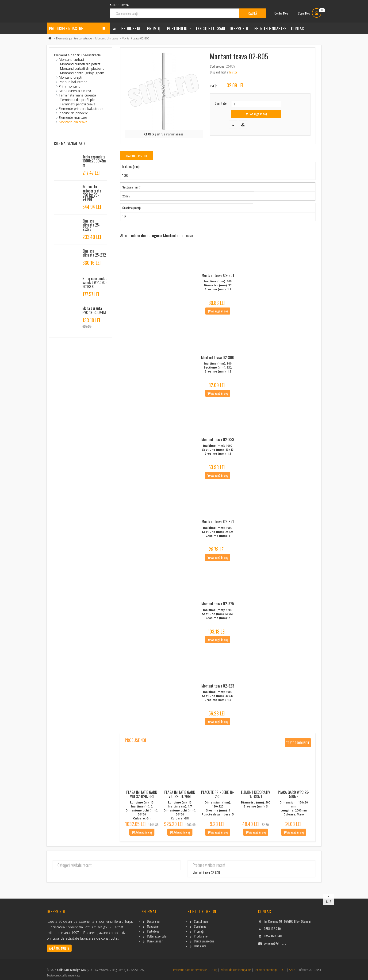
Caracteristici (137, 156)
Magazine (153, 955)
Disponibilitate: (219, 72)
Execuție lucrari (211, 28)
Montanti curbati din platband (82, 68)
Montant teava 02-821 (218, 541)
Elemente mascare (73, 117)
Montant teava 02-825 (218, 628)
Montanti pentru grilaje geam (82, 73)
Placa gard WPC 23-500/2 (294, 824)
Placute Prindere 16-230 (218, 824)
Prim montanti (70, 86)
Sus (329, 931)
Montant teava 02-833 (218, 454)
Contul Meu (281, 13)
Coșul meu (200, 955)
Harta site (200, 975)
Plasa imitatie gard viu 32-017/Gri (180, 824)
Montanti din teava (107, 38)
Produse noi (132, 28)
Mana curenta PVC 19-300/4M (94, 310)
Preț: (213, 86)
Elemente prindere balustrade (81, 109)
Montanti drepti (70, 77)
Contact (299, 28)
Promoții (155, 28)
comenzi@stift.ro (275, 972)
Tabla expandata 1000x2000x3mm (94, 161)
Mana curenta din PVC (75, 91)
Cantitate (221, 103)
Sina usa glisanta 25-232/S (91, 225)
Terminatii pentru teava (78, 104)
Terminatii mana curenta (77, 95)
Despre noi (239, 28)
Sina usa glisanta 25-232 (94, 253)
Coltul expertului (157, 965)
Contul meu (201, 951)
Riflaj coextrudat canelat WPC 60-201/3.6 (95, 282)
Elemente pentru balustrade (74, 38)
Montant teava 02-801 (218, 280)
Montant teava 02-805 (206, 902)
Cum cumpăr (155, 970)
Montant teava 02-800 (218, 367)
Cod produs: (217, 66)
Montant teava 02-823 (218, 715)
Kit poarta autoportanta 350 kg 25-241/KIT (92, 193)
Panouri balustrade (73, 82)
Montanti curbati (71, 60)
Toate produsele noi (298, 773)
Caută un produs (204, 970)
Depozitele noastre (269, 28)
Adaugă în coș (256, 114)
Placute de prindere (73, 113)
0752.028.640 (273, 965)
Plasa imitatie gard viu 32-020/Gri (142, 824)
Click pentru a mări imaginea (164, 134)
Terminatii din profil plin (78, 100)
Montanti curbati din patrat (80, 64)
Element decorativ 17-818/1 (256, 824)
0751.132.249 (272, 958)
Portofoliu (177, 28)
